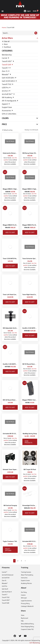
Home (4, 28)
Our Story (24, 592)
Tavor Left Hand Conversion (12, 295)
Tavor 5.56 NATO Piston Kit (12, 259)
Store (23, 615)
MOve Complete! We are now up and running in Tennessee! (20, 16)
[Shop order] (10, 130)
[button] (2, 11)
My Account (25, 618)
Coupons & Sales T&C (27, 629)
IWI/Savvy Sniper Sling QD (31, 153)
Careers (23, 595)
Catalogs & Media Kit (27, 606)
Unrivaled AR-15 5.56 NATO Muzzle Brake (16, 434)
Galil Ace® (5, 589)
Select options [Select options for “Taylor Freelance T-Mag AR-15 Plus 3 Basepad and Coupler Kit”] (8, 550)
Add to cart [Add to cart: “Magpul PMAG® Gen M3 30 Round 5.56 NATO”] (30, 407)
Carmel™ (4, 572)
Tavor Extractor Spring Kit (31, 259)
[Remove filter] (20, 41)
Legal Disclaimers (26, 601)
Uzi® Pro (4, 586)
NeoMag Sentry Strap (30, 434)
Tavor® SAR (5, 603)
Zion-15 (4, 581)
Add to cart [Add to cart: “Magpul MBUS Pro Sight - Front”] (10, 232)
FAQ (22, 621)
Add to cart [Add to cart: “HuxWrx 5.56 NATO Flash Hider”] (30, 335)
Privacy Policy (25, 603)
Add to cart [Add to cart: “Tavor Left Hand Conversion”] (10, 302)
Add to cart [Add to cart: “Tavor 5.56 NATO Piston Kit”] (10, 266)
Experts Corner (25, 581)
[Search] (36, 33)
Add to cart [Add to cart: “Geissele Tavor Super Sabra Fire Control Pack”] (10, 477)
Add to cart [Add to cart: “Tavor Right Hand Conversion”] (30, 302)
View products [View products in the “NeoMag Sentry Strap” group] (28, 442)
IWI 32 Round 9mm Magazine (13, 400)
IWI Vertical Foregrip (10, 505)
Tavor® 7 (5, 595)
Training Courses (26, 572)
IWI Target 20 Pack (30, 470)
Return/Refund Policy (27, 624)
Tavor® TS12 (6, 597)
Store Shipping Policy (27, 627)
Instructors (24, 578)
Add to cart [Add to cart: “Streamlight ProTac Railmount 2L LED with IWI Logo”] (30, 513)
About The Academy (27, 575)
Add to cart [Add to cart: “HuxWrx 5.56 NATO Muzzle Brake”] (10, 371)
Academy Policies (26, 583)
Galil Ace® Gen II (7, 592)
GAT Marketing (35, 643)
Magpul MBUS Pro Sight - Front (13, 225)
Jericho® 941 (6, 578)
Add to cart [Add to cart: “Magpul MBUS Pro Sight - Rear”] (30, 232)
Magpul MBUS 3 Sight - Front (12, 189)
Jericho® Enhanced (8, 575)
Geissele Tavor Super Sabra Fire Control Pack (17, 470)
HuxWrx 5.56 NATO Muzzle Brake (14, 364)
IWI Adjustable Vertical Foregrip (13, 328)
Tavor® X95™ (6, 600)
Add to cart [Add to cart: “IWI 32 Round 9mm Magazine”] (10, 407)
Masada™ (5, 583)
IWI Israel (24, 598)
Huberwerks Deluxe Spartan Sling (14, 153)
